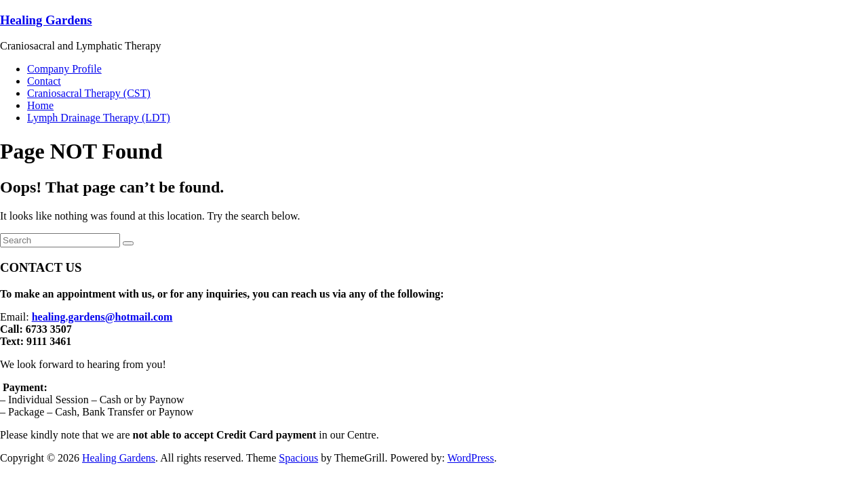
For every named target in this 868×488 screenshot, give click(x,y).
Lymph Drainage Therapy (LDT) (99, 118)
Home (40, 105)
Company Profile (64, 69)
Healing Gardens (46, 20)
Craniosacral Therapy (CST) (89, 93)
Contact (44, 81)
